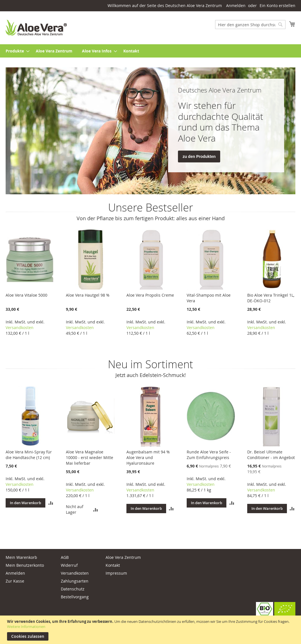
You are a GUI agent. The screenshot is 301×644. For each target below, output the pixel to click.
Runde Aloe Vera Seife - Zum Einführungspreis (209, 455)
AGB (65, 557)
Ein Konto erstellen (277, 5)
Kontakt (113, 565)
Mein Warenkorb (21, 557)
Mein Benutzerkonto (25, 565)
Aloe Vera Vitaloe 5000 (26, 295)
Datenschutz (73, 589)
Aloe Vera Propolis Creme (150, 295)
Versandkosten (20, 327)
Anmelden (236, 5)
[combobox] (250, 25)
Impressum (116, 573)
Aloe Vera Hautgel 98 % (88, 295)
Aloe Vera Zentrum (123, 557)
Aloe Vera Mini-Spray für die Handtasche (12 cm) (29, 455)
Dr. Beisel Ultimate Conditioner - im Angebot (271, 455)
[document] (151, 630)
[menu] (150, 51)
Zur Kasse (15, 581)
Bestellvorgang (75, 597)
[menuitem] (16, 51)
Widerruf (69, 565)
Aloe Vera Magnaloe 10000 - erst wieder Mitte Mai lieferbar (90, 457)
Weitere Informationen (26, 627)
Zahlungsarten (75, 581)
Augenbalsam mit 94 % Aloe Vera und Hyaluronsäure (148, 457)
